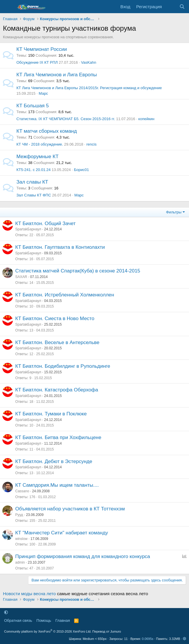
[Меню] (8, 7)
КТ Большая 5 (33, 106)
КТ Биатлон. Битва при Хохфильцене (58, 437)
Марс (43, 93)
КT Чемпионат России (42, 49)
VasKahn (88, 62)
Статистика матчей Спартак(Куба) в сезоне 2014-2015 (78, 271)
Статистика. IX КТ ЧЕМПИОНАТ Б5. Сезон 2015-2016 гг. (66, 119)
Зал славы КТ (32, 182)
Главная (63, 620)
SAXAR (21, 277)
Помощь (44, 620)
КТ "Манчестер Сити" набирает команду (62, 533)
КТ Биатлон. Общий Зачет (45, 223)
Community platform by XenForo (48, 631)
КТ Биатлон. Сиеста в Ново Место (55, 318)
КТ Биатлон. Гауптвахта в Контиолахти (60, 247)
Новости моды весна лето (29, 594)
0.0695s (148, 639)
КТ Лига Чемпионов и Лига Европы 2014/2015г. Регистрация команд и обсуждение (89, 88)
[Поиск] (182, 7)
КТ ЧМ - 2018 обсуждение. (40, 144)
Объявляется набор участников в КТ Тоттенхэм (70, 509)
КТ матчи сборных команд (47, 131)
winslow (21, 539)
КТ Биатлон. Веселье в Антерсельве (57, 342)
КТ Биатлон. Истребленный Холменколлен (65, 295)
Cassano (22, 491)
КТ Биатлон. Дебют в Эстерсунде (54, 461)
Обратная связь (18, 620)
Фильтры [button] (174, 212)
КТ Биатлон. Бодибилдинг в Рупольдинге (63, 366)
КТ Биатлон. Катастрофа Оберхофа (57, 390)
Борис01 (81, 170)
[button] (6, 612)
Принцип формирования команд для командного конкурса (83, 556)
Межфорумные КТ (38, 157)
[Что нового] (170, 7)
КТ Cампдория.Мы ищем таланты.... (57, 485)
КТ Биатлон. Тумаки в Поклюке (51, 414)
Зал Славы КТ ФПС (34, 195)
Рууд (19, 515)
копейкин (146, 119)
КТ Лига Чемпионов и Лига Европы (57, 75)
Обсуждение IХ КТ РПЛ (37, 62)
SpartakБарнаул (28, 229)
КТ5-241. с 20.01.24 (34, 170)
